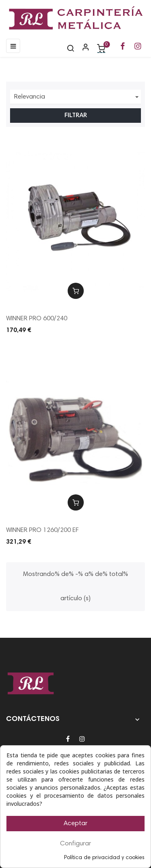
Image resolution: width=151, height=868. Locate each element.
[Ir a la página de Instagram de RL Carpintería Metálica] (138, 47)
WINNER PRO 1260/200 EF (42, 530)
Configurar (75, 844)
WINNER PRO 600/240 (37, 319)
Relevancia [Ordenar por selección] (78, 97)
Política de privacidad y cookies (104, 858)
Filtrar (76, 116)
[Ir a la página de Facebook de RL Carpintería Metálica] (123, 47)
